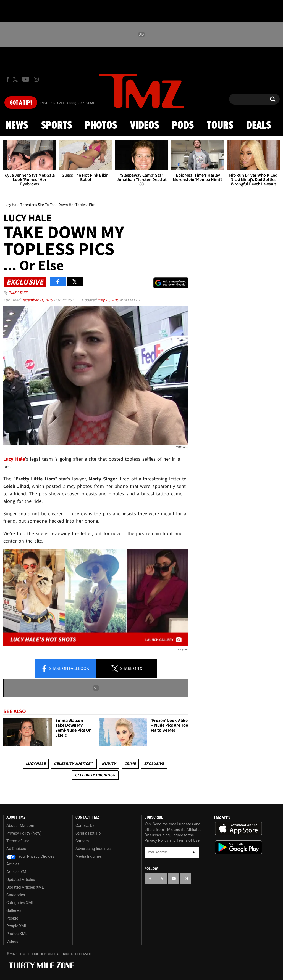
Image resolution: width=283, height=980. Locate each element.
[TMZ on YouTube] (174, 878)
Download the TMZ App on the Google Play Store (239, 847)
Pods (183, 126)
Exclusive (154, 763)
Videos (145, 126)
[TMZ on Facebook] (8, 79)
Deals (259, 126)
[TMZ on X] (16, 79)
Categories (16, 895)
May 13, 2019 (108, 300)
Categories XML (20, 903)
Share (65, 669)
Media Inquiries (89, 856)
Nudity (109, 763)
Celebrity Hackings (95, 775)
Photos (101, 126)
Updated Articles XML (25, 887)
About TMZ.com (20, 825)
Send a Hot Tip (88, 833)
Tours (220, 126)
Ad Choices (16, 849)
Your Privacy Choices (30, 856)
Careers (82, 841)
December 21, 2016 (37, 300)
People (12, 918)
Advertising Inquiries (93, 849)
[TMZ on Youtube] (26, 79)
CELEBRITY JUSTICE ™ (74, 763)
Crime (130, 763)
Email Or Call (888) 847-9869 (67, 103)
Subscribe (194, 852)
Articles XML (17, 872)
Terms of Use (18, 841)
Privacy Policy (156, 840)
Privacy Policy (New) (24, 833)
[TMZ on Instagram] (36, 79)
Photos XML (17, 934)
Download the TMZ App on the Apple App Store (239, 828)
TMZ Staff (18, 293)
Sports (57, 126)
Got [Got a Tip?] (21, 103)
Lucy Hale (36, 763)
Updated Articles (21, 880)
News (17, 126)
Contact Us (85, 825)
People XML (17, 926)
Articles (13, 864)
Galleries (14, 910)
